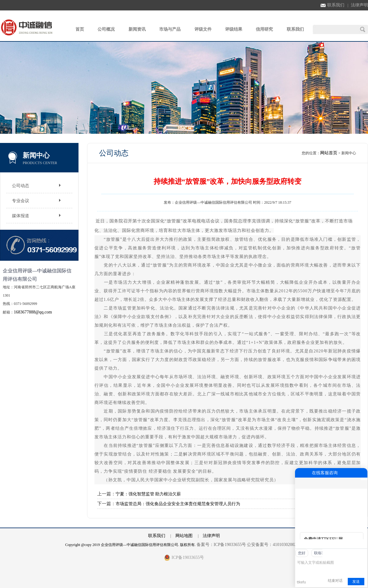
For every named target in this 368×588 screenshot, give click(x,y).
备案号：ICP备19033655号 (221, 545)
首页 (80, 29)
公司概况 (106, 29)
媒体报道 (21, 216)
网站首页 (329, 153)
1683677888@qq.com (33, 312)
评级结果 (234, 29)
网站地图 (184, 536)
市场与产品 (170, 29)
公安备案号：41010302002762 (275, 545)
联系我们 (332, 5)
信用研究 (264, 29)
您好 (302, 553)
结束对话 (335, 581)
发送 (356, 582)
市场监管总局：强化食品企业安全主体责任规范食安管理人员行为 (178, 504)
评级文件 (203, 29)
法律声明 (359, 5)
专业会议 (21, 201)
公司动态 (21, 186)
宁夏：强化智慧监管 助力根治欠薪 (148, 494)
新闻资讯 (137, 29)
